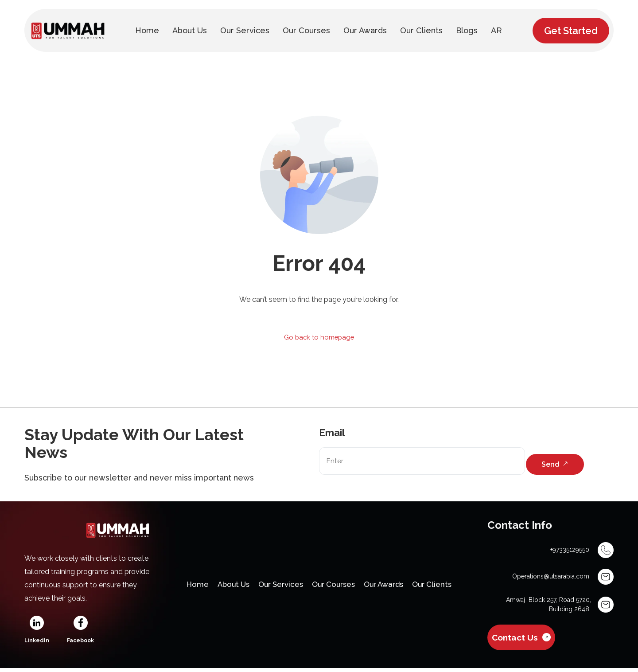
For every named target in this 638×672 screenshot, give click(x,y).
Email (332, 434)
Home (184, 587)
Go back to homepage (319, 338)
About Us (224, 587)
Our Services (276, 587)
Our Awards (391, 587)
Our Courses (335, 587)
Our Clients (445, 587)
